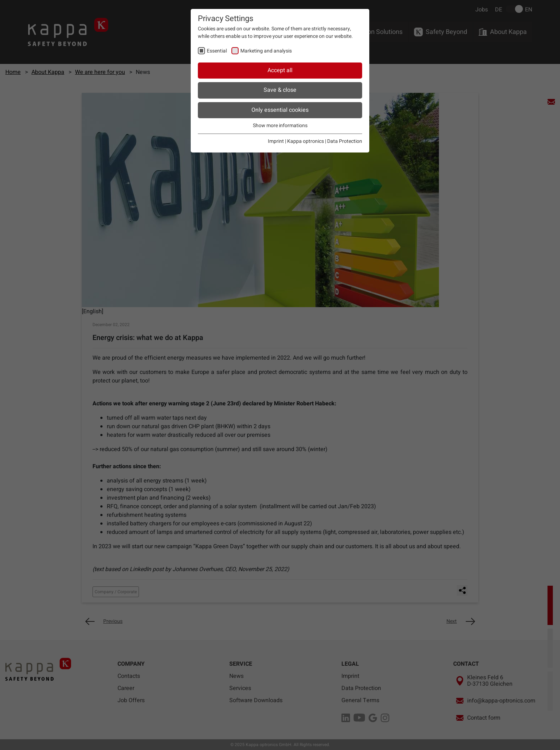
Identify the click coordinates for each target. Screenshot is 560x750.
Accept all (280, 70)
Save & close (280, 90)
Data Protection (345, 141)
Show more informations (280, 126)
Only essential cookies (280, 110)
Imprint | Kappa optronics (296, 141)
